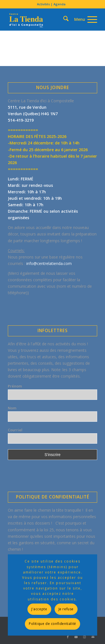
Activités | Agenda (51, 4)
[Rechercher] (56, 10)
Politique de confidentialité (53, 624)
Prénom (15, 386)
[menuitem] (51, 4)
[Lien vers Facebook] (68, 637)
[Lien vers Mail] (93, 637)
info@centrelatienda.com (49, 263)
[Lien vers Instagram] (85, 637)
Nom (12, 408)
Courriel (15, 430)
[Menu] (83, 19)
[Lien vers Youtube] (76, 637)
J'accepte (39, 609)
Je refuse (66, 609)
